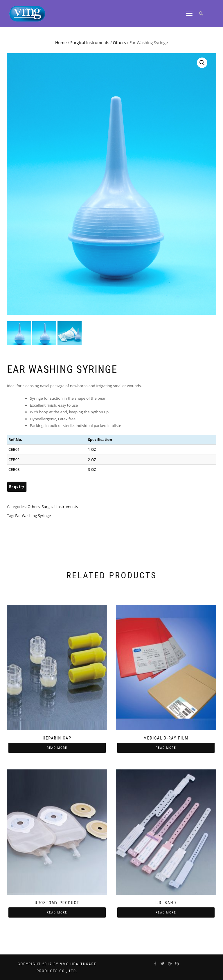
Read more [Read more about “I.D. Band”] (166, 912)
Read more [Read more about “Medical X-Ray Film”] (166, 748)
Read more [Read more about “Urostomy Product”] (57, 912)
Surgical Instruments (90, 43)
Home (61, 43)
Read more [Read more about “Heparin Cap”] (57, 748)
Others (119, 43)
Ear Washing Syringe (33, 516)
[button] (202, 63)
